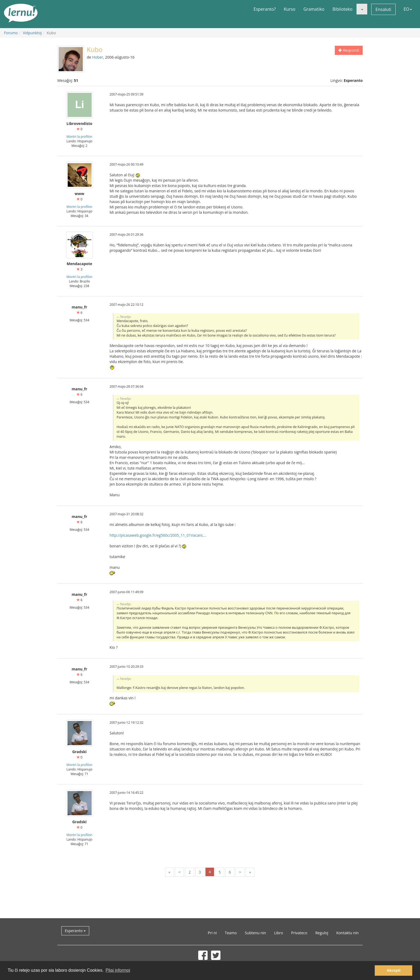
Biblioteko (342, 9)
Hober (98, 57)
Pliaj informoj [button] (118, 970)
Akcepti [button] (393, 970)
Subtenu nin (255, 933)
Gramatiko (314, 9)
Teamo (231, 933)
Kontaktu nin (347, 933)
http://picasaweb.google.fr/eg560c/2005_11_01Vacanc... (158, 535)
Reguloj (322, 933)
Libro (279, 933)
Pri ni (212, 933)
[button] (362, 9)
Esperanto (75, 931)
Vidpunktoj (32, 33)
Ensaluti (383, 9)
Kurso (289, 9)
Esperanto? (265, 9)
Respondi (349, 50)
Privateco (299, 933)
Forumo (11, 33)
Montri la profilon (79, 136)
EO (408, 9)
